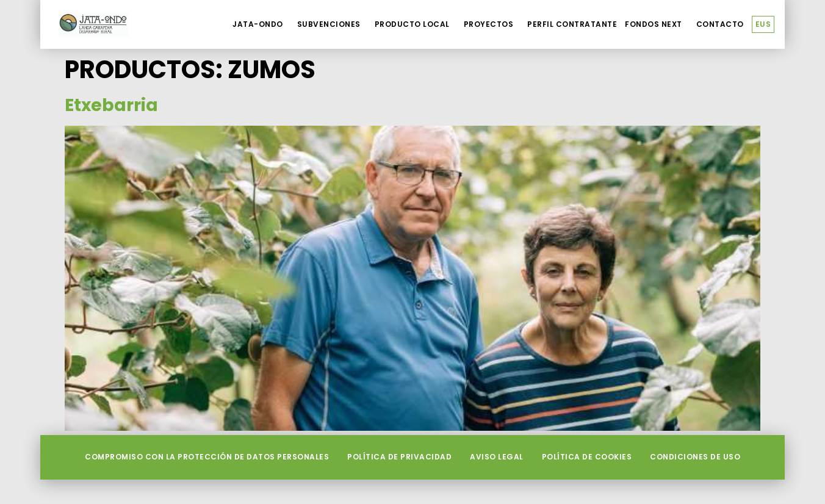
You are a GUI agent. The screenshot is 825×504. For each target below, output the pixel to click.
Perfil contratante (572, 24)
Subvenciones (332, 24)
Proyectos (492, 24)
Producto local (415, 24)
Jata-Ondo (261, 24)
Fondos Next (657, 24)
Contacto (720, 24)
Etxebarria (111, 105)
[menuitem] (763, 25)
